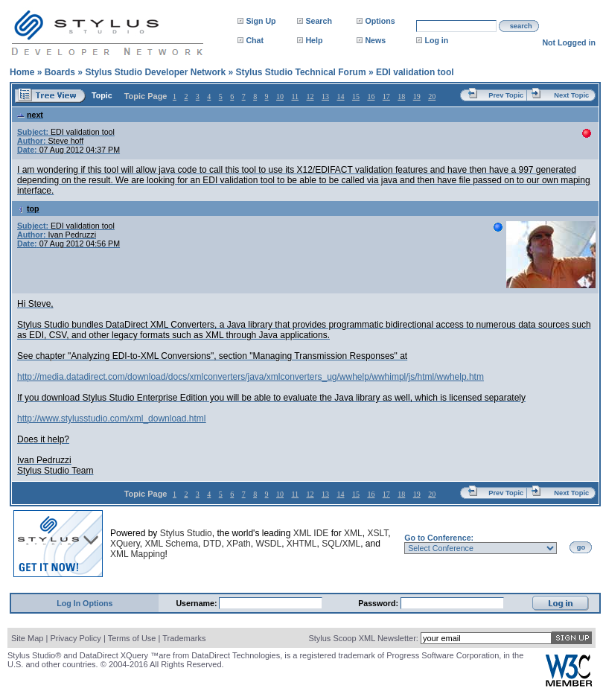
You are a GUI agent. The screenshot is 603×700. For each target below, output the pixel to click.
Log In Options (84, 603)
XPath (239, 544)
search (521, 26)
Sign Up (261, 21)
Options (380, 21)
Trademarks (184, 638)
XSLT (377, 533)
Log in (436, 40)
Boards (60, 72)
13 (325, 96)
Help (314, 40)
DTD (213, 544)
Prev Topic (506, 95)
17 (386, 96)
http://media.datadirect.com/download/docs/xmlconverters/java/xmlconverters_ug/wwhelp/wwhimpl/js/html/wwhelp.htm (251, 377)
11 (295, 96)
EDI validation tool (415, 72)
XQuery (125, 544)
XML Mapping (138, 554)
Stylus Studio (186, 533)
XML (353, 533)
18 (401, 96)
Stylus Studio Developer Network (155, 72)
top (28, 209)
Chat (255, 40)
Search (319, 21)
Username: (197, 603)
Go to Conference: (439, 538)
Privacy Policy (75, 638)
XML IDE (311, 533)
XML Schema (171, 544)
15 (356, 96)
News (375, 40)
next (30, 115)
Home (22, 72)
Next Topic (571, 95)
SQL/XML (341, 544)
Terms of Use (132, 638)
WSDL (268, 544)
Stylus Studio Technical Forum (300, 72)
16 (371, 96)
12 (310, 96)
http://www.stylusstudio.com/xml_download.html (111, 419)
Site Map (27, 638)
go (581, 547)
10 (280, 96)
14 (340, 96)
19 (417, 96)
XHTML (302, 544)
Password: (379, 603)
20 (432, 96)
